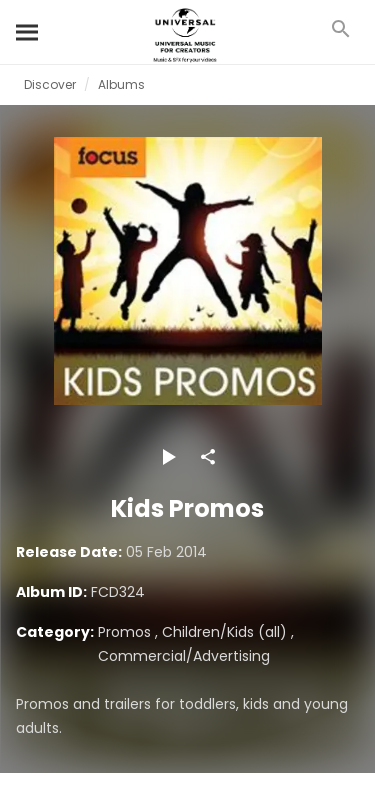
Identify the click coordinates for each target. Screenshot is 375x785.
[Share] (208, 457)
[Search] (28, 32)
